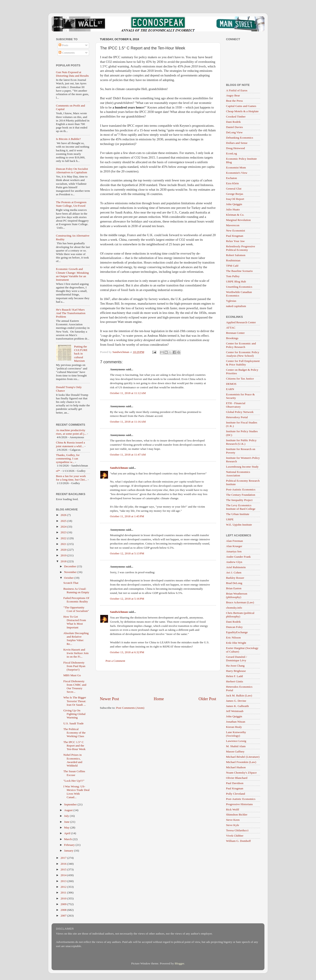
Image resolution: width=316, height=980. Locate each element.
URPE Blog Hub (236, 281)
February (70, 845)
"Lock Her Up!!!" (74, 781)
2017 (64, 858)
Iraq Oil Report (235, 199)
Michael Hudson (236, 767)
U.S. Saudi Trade (74, 723)
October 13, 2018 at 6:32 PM (127, 652)
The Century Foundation (241, 495)
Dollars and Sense (237, 143)
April (68, 833)
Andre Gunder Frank (238, 557)
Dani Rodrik (233, 122)
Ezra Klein (232, 183)
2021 (64, 544)
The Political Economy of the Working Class (75, 733)
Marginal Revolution (238, 220)
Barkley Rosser (235, 578)
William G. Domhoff (238, 841)
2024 (64, 527)
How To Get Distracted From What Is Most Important (75, 622)
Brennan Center (235, 333)
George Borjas (235, 194)
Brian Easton (234, 588)
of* (58, 471)
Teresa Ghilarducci (237, 830)
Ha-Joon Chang (235, 666)
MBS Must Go (72, 675)
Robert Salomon (236, 255)
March (68, 839)
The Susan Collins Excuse (74, 773)
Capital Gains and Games (241, 106)
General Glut (234, 189)
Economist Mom (236, 167)
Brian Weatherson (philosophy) (237, 595)
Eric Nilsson (233, 637)
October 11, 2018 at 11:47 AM (128, 455)
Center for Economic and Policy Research (241, 345)
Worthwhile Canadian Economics (239, 294)
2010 (64, 898)
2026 (64, 515)
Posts (63, 45)
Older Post (207, 699)
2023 (64, 532)
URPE (230, 519)
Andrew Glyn (234, 562)
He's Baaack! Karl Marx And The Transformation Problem (71, 313)
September (71, 804)
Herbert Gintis (235, 681)
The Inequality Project (239, 500)
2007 (64, 916)
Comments (67, 53)
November (71, 572)
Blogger (179, 963)
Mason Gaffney (235, 751)
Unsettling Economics (239, 287)
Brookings (232, 338)
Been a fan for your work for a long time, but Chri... (71, 478)
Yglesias (231, 301)
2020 (64, 550)
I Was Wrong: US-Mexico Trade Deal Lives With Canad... (76, 792)
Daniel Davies (234, 127)
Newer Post (110, 699)
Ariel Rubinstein (236, 567)
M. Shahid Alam (236, 746)
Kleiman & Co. (235, 215)
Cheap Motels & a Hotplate (242, 111)
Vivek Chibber (235, 836)
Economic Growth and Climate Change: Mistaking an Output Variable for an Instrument (72, 274)
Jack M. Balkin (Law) (239, 695)
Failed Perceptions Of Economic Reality (76, 600)
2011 (64, 892)
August (69, 810)
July (67, 816)
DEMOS (231, 384)
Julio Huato (233, 209)
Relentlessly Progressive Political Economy (241, 248)
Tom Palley (233, 276)
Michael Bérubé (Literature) (243, 757)
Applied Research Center (241, 322)
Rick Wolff (233, 809)
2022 (64, 538)
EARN (230, 389)
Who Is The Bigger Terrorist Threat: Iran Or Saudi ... (75, 701)
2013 (64, 881)
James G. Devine (236, 701)
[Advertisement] (158, 683)
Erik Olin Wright (236, 643)
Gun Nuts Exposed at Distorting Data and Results (72, 74)
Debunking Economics (240, 138)
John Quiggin (234, 204)
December (71, 566)
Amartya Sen (234, 551)
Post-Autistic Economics (241, 489)
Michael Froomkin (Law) (241, 762)
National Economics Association (238, 474)
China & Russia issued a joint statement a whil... (70, 444)
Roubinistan (233, 260)
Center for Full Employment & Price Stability (243, 363)
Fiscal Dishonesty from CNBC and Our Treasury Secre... (75, 687)
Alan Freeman (234, 541)
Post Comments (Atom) (130, 708)
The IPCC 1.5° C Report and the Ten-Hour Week (75, 746)
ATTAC (231, 328)
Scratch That (71, 583)
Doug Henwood (235, 148)
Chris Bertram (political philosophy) (240, 615)
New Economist (236, 231)
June (67, 822)
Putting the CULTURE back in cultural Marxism (81, 354)
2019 (64, 555)
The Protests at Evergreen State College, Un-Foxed (71, 204)
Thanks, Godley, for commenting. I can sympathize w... (68, 458)
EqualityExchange (237, 632)
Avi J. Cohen (234, 572)
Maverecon (233, 225)
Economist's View (237, 173)
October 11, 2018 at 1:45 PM (127, 516)
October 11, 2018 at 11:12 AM (128, 393)
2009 (64, 904)
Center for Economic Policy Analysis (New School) (243, 354)
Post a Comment (115, 661)
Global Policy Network (240, 412)
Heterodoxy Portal (237, 417)
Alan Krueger (234, 546)
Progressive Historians (239, 804)
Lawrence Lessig (236, 741)
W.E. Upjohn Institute (239, 525)
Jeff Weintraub (235, 711)
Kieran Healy (234, 727)
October (69, 578)
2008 (64, 910)
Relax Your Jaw (235, 241)
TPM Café (232, 266)
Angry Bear (233, 95)
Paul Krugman (235, 236)
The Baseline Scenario (239, 271)
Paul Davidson (235, 783)
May (67, 827)
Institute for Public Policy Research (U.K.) (241, 442)
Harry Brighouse (236, 671)
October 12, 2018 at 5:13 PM (127, 553)
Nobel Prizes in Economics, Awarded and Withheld (73, 760)
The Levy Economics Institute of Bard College (241, 507)
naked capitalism (236, 306)
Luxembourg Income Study (242, 467)
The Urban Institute (238, 514)
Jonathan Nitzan (236, 722)
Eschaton (232, 178)
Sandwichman (119, 468)
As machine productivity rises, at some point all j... (71, 432)
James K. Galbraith (237, 706)
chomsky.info (234, 608)
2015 (64, 869)
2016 (64, 864)
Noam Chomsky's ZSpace (241, 773)
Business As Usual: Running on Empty (76, 590)
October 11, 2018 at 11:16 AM (128, 422)
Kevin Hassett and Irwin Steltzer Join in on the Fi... (76, 653)
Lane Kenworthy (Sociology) (236, 734)
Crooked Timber (236, 117)
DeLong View (234, 132)
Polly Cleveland (236, 794)
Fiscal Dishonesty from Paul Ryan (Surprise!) (74, 666)
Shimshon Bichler (237, 815)
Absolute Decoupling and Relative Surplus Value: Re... (76, 638)
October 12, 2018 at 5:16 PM (127, 599)
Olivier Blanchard (237, 778)
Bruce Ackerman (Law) (240, 602)
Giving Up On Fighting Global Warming (75, 714)
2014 (64, 875)
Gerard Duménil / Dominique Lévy (236, 659)
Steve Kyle (233, 825)
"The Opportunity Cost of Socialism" (76, 609)
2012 (64, 887)
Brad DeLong (234, 583)
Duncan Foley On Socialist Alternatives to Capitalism (72, 171)
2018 (64, 561)
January (69, 851)
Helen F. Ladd (234, 676)
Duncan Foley (234, 627)
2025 (64, 521)
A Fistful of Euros (237, 90)
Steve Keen (233, 820)
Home (159, 699)
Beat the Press (234, 101)
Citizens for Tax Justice (240, 379)
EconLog (232, 153)
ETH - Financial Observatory (236, 405)
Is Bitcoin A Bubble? (68, 139)
